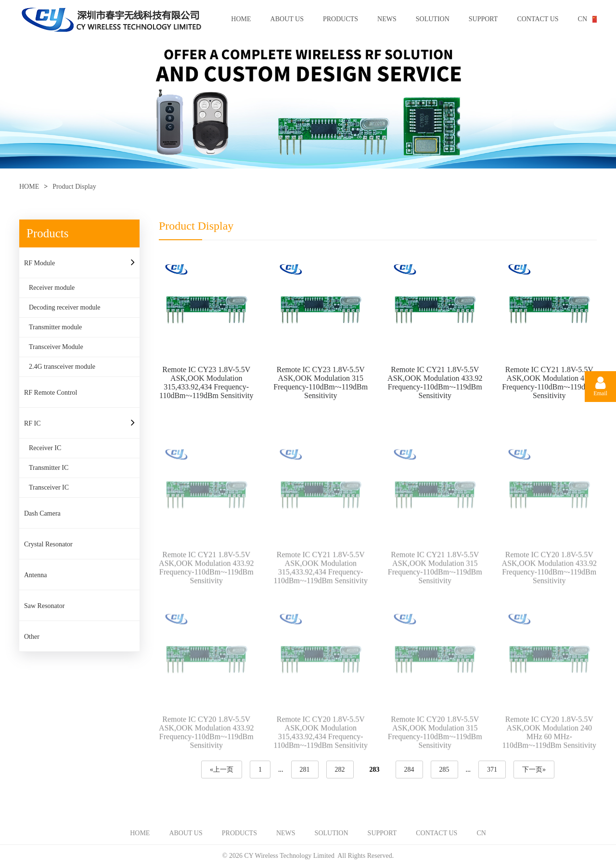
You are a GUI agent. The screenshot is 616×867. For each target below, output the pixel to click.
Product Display (74, 187)
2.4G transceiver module (62, 367)
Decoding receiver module (65, 307)
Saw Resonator (44, 606)
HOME (241, 19)
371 (492, 770)
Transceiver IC (49, 487)
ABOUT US (287, 19)
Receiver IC (45, 448)
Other (32, 637)
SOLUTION (433, 19)
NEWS (387, 19)
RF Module (39, 263)
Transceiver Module (56, 347)
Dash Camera (42, 513)
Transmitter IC (49, 468)
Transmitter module (55, 327)
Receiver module (52, 288)
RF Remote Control (51, 393)
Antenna (35, 575)
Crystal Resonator (48, 544)
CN (583, 19)
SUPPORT (483, 19)
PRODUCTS (340, 19)
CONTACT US (538, 19)
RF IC (32, 423)
